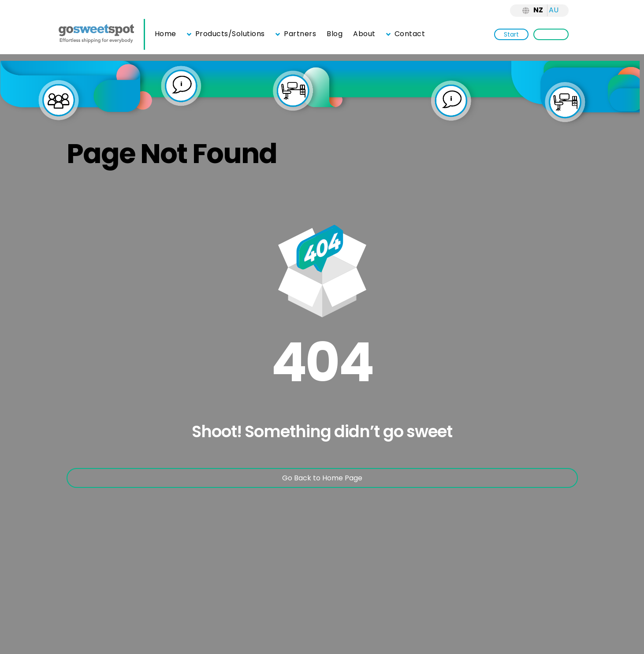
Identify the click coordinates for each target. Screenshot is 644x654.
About (364, 34)
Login (551, 34)
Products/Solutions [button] (226, 34)
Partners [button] (296, 34)
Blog (335, 34)
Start (511, 34)
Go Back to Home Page (322, 478)
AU (554, 10)
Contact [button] (406, 34)
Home (166, 34)
